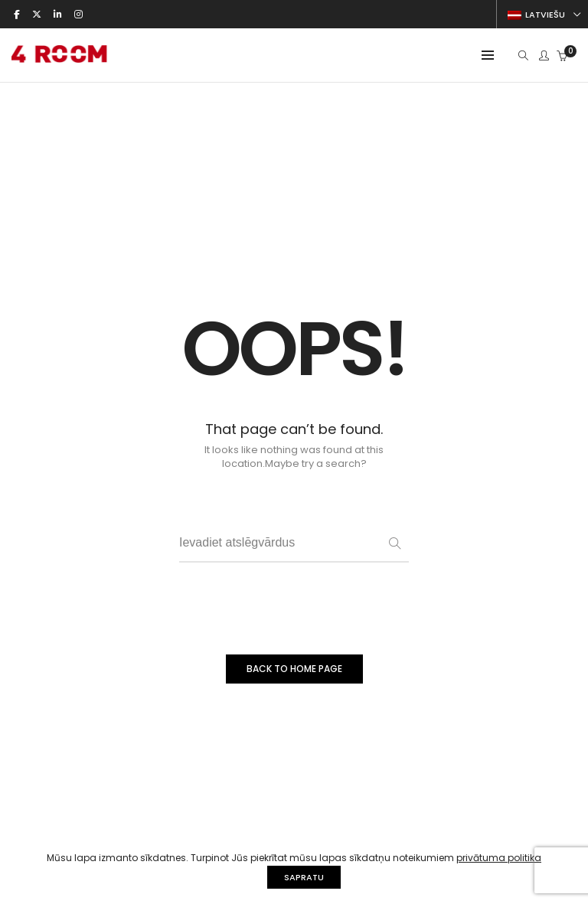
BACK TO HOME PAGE (294, 669)
